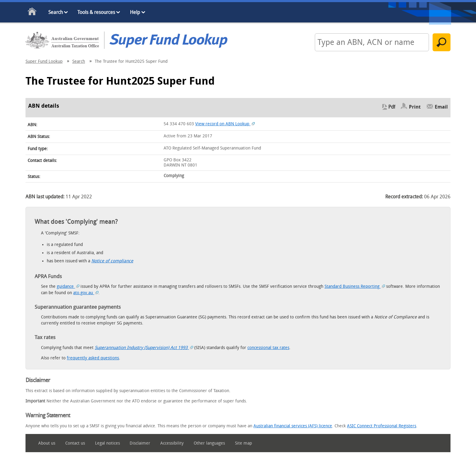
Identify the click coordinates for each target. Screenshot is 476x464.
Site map (243, 443)
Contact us (75, 443)
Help (135, 12)
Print (415, 107)
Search (56, 12)
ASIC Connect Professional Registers (382, 426)
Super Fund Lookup (44, 61)
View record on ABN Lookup (225, 124)
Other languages (209, 443)
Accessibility (172, 443)
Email (441, 107)
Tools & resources (96, 12)
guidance (68, 286)
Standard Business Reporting (355, 286)
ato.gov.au (86, 293)
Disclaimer (140, 443)
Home (32, 13)
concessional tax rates (268, 348)
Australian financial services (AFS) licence (293, 426)
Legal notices (107, 443)
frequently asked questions (93, 358)
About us (47, 443)
